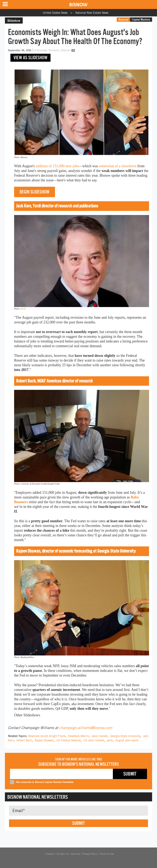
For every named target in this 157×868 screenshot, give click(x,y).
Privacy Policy (90, 854)
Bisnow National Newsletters (38, 797)
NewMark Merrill (78, 736)
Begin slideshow (35, 192)
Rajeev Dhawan (44, 740)
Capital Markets (141, 19)
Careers (50, 854)
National (123, 19)
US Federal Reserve (68, 740)
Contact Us (63, 854)
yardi (110, 740)
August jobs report (127, 740)
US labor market (94, 740)
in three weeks (66, 526)
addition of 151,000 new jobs (57, 166)
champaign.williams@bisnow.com (86, 728)
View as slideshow (30, 58)
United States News (55, 13)
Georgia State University (125, 736)
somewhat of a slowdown (118, 166)
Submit (78, 823)
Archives (76, 854)
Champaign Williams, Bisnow (52, 50)
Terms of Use (107, 854)
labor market (100, 736)
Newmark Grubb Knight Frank (47, 736)
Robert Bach (24, 740)
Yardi (23, 309)
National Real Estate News (92, 13)
